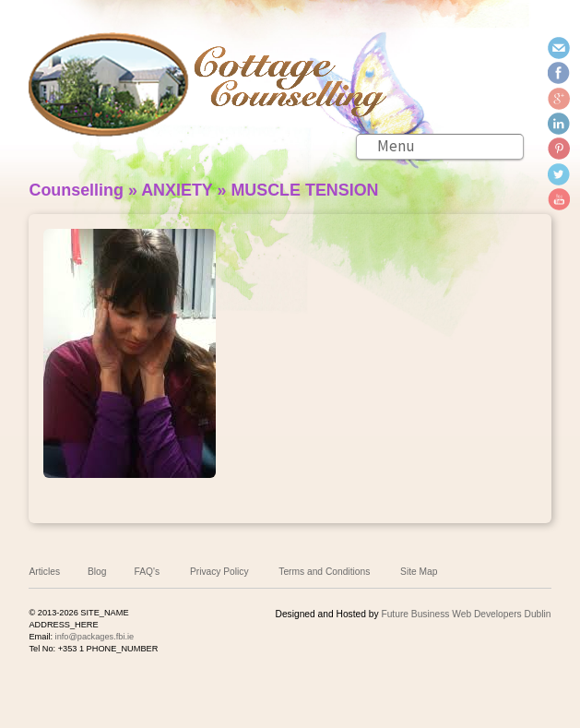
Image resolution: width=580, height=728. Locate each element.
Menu (396, 146)
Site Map (419, 572)
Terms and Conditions (324, 572)
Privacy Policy (219, 572)
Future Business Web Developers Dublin (466, 614)
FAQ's (148, 572)
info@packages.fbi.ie (95, 637)
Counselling (76, 190)
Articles (44, 572)
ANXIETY (177, 190)
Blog (97, 572)
